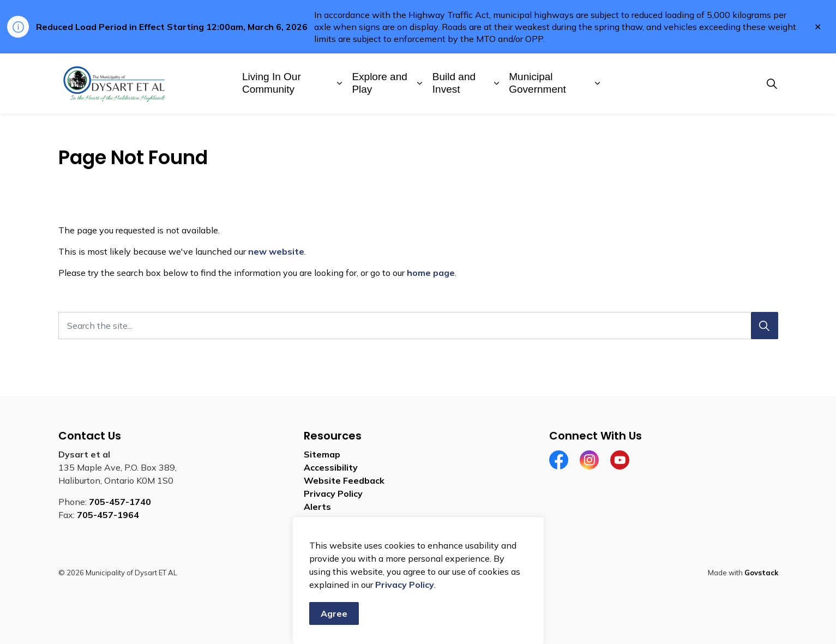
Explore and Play (379, 83)
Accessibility (331, 467)
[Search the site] (418, 326)
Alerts (317, 507)
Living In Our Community (272, 83)
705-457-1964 (108, 515)
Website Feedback (344, 480)
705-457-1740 (120, 502)
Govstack (761, 573)
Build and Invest (454, 83)
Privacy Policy (405, 585)
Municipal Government (537, 83)
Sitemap (322, 454)
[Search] (765, 326)
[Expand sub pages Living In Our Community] (339, 83)
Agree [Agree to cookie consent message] (334, 613)
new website (276, 251)
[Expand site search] (772, 83)
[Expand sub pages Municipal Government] (598, 83)
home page (431, 273)
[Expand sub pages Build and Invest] (497, 83)
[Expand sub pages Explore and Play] (420, 83)
